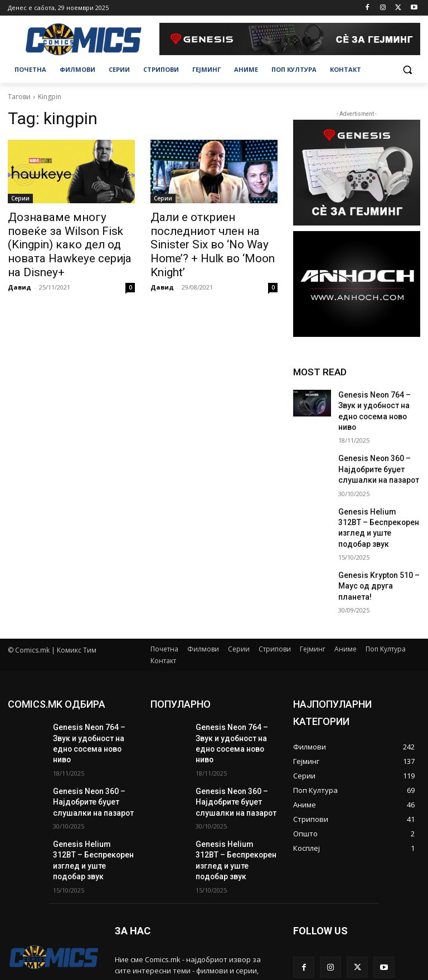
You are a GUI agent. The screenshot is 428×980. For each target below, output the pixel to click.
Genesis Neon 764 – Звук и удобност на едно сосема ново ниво (378, 404)
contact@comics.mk (148, 952)
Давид (20, 267)
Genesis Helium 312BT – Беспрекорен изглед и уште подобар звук (376, 501)
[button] (407, 70)
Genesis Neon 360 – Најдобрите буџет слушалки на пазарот (373, 452)
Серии (20, 198)
